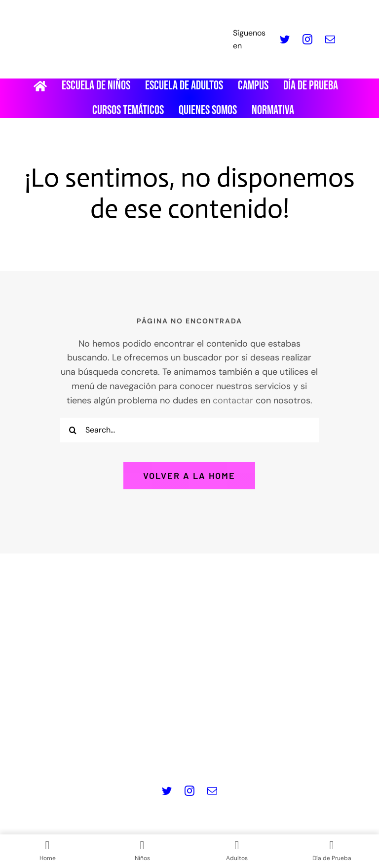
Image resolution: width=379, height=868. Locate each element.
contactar (233, 400)
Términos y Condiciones (300, 737)
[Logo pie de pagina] (189, 602)
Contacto (190, 751)
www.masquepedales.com (133, 705)
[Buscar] (73, 430)
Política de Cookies (206, 737)
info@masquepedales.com (245, 705)
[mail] (330, 39)
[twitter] (285, 39)
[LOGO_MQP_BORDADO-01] (189, 12)
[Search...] (189, 430)
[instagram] (307, 39)
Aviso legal (45, 737)
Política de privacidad (117, 737)
